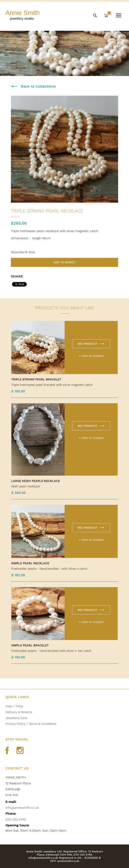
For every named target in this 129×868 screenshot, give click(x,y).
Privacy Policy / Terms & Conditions (31, 724)
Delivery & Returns (19, 712)
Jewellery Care (16, 718)
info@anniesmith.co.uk (22, 808)
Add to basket (64, 262)
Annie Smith (23, 13)
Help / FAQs (14, 706)
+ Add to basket (91, 356)
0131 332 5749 (16, 819)
